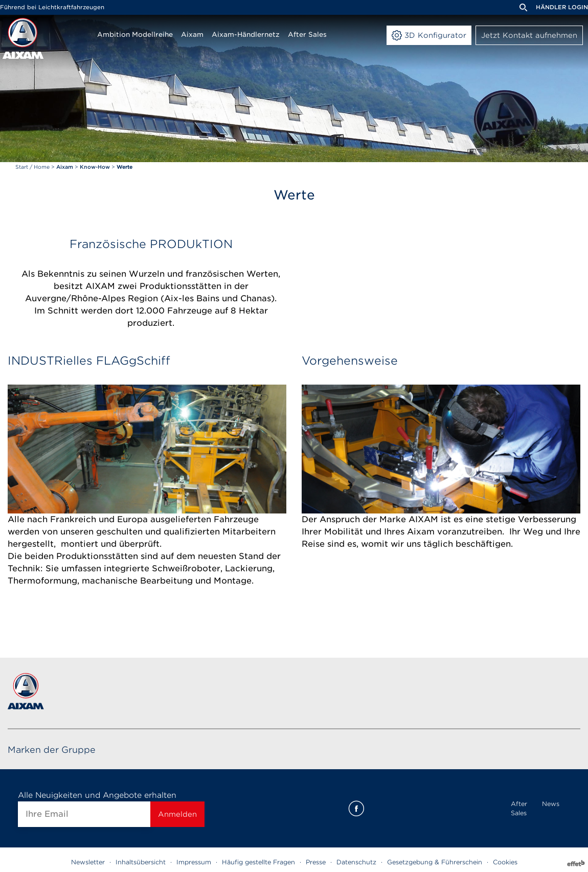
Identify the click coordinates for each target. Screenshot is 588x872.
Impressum (194, 862)
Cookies (505, 862)
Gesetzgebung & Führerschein (435, 862)
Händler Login (562, 7)
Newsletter (88, 862)
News (551, 804)
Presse (316, 862)
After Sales (519, 808)
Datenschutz (356, 862)
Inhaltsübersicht (141, 862)
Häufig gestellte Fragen (258, 862)
